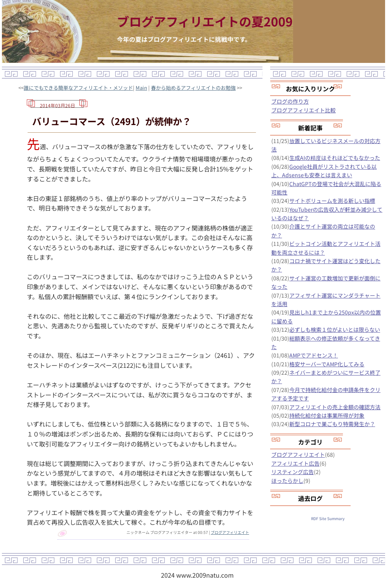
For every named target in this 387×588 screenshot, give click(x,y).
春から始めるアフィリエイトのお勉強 (193, 88)
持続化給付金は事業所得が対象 (327, 415)
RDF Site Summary (328, 518)
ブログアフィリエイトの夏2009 (205, 21)
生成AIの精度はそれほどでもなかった (335, 158)
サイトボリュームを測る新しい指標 (332, 201)
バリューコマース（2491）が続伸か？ (112, 121)
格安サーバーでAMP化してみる (327, 364)
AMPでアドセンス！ (314, 355)
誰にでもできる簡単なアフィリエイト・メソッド (78, 88)
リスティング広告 (293, 472)
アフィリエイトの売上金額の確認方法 (335, 407)
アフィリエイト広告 (295, 463)
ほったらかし (287, 481)
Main (141, 88)
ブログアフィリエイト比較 (303, 110)
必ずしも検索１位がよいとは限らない (335, 329)
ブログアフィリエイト (230, 532)
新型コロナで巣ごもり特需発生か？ (332, 424)
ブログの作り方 (290, 101)
